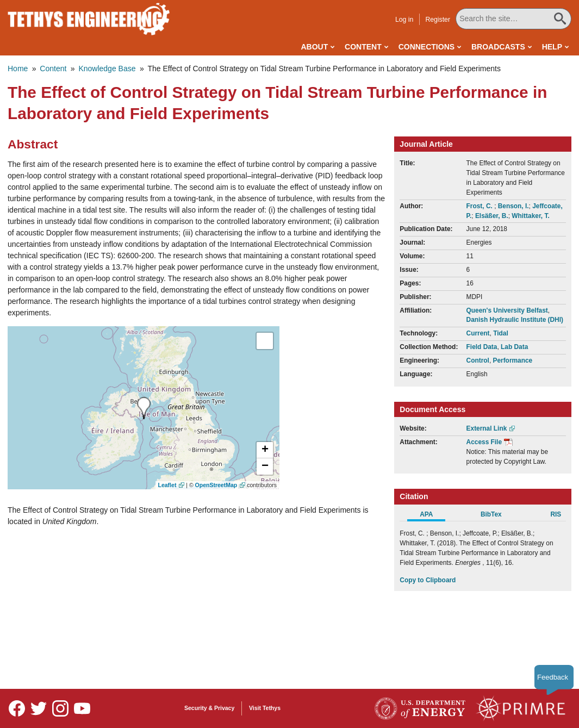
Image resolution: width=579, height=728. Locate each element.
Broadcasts (498, 47)
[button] (265, 450)
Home (18, 69)
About (314, 47)
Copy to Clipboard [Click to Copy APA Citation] (428, 580)
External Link (487, 428)
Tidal (501, 333)
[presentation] (144, 408)
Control (478, 360)
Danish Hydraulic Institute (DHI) (515, 320)
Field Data (482, 347)
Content (363, 47)
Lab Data (514, 347)
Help (552, 47)
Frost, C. (481, 206)
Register (439, 20)
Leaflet (167, 485)
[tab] (432, 516)
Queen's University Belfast (507, 310)
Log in (405, 20)
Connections (427, 47)
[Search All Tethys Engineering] (514, 19)
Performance (512, 360)
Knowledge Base (107, 69)
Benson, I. (513, 206)
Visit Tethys (265, 708)
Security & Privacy (209, 708)
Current (478, 333)
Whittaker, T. (530, 216)
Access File (484, 442)
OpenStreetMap (216, 485)
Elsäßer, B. (492, 216)
